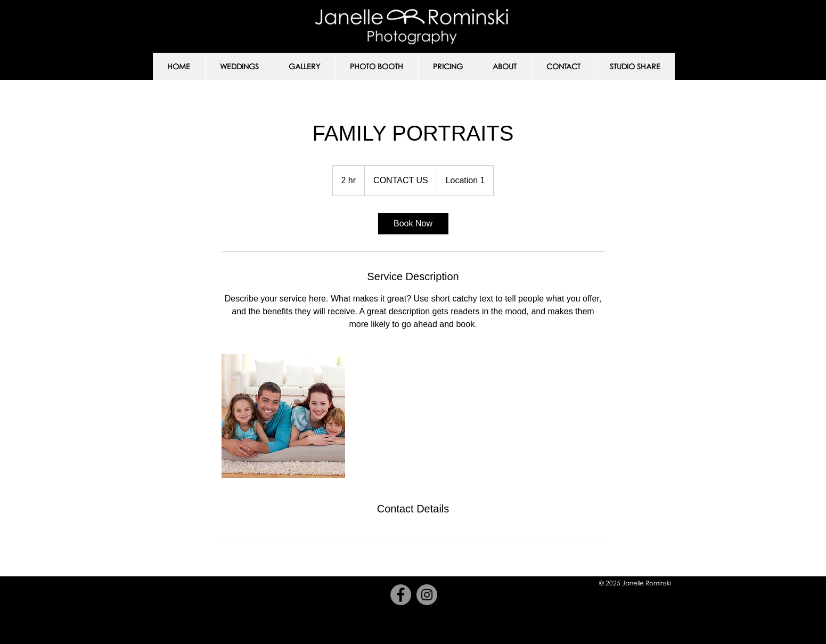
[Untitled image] (283, 416)
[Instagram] (427, 595)
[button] (239, 66)
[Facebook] (401, 595)
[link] (413, 224)
